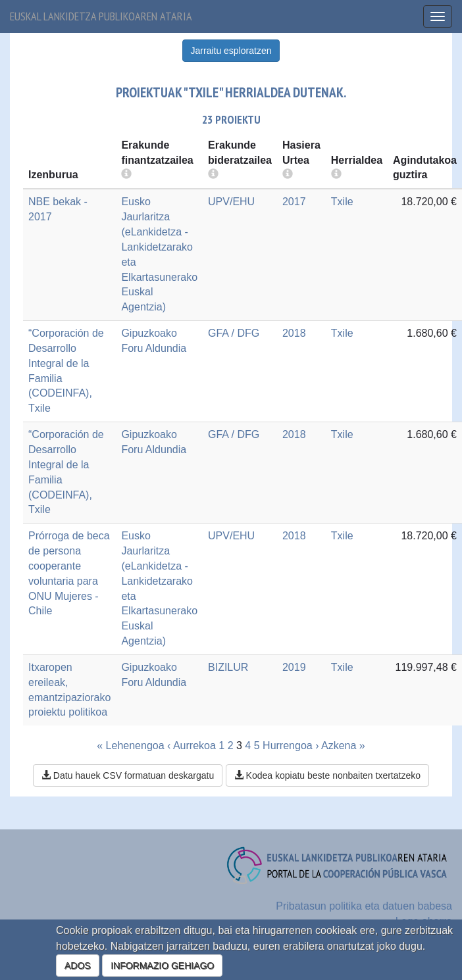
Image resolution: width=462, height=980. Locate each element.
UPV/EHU (231, 202)
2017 (294, 202)
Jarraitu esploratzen (231, 51)
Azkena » (343, 746)
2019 (294, 667)
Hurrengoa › (291, 746)
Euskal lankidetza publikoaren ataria (101, 16)
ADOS (78, 966)
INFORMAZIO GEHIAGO (162, 966)
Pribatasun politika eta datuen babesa (364, 906)
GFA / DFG (234, 333)
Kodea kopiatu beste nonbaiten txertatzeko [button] (327, 775)
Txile (342, 202)
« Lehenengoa (130, 746)
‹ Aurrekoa (192, 746)
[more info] (288, 175)
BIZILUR (228, 667)
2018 (294, 333)
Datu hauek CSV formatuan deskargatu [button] (128, 775)
